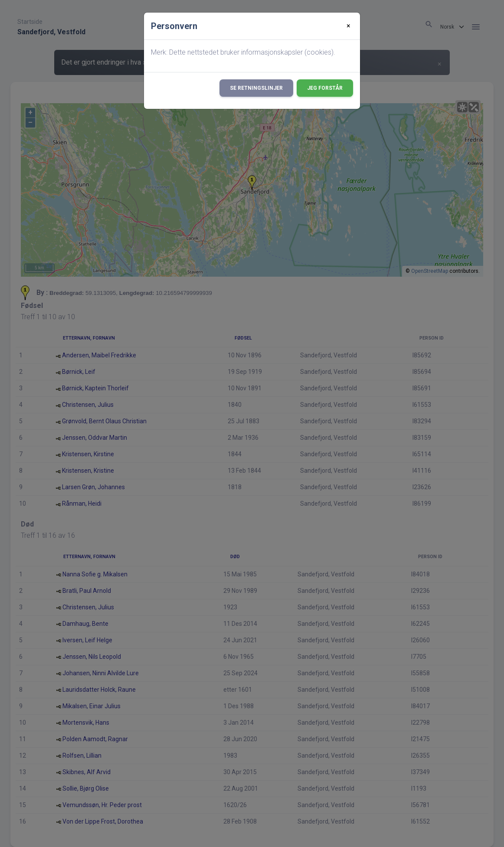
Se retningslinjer (256, 88)
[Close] (349, 26)
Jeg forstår (325, 88)
